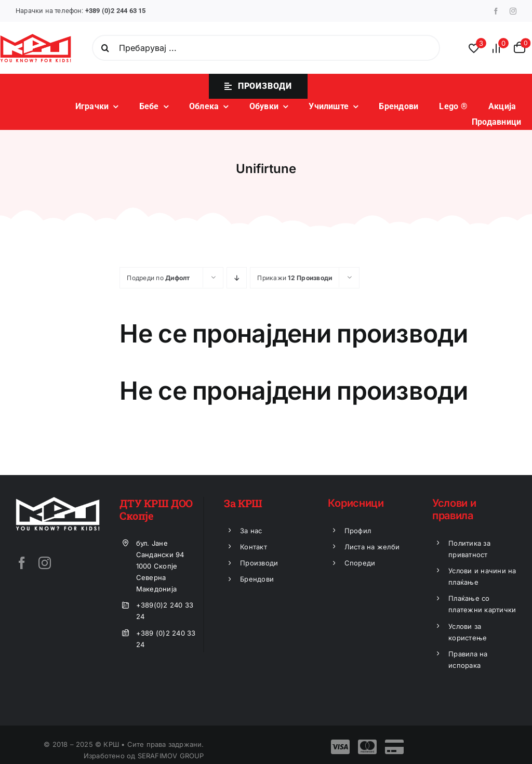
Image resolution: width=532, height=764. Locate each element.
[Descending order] (237, 278)
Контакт (254, 547)
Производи (259, 563)
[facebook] (496, 11)
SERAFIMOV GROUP (171, 756)
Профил (358, 531)
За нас (251, 531)
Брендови (257, 579)
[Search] (105, 48)
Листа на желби (372, 547)
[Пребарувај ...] (266, 48)
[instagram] (513, 11)
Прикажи (295, 278)
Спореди (360, 563)
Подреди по (158, 278)
